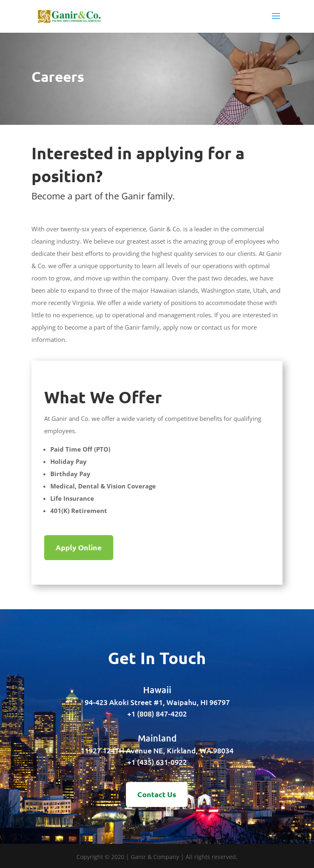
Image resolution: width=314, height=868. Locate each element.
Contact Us (157, 794)
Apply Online (79, 547)
